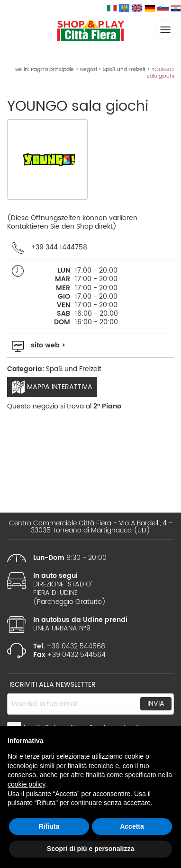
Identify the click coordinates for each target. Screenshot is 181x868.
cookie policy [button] (26, 784)
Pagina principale (52, 70)
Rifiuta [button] (49, 826)
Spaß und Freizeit (124, 70)
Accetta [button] (132, 826)
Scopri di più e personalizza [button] (90, 849)
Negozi (88, 70)
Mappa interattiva (52, 387)
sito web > (48, 345)
